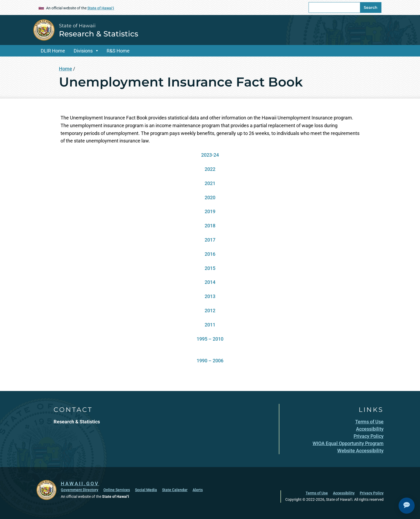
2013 (210, 296)
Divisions (83, 51)
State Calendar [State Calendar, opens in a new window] (175, 490)
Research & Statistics (99, 34)
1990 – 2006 (210, 361)
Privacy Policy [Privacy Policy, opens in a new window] (372, 493)
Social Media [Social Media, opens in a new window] (146, 490)
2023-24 (210, 155)
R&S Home (118, 51)
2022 (210, 169)
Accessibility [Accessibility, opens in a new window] (344, 493)
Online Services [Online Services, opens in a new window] (117, 490)
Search (371, 7)
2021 (210, 183)
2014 (210, 282)
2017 (210, 240)
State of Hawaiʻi (101, 8)
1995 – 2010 (210, 339)
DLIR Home (53, 51)
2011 (210, 325)
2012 (210, 311)
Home (65, 69)
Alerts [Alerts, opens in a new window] (198, 490)
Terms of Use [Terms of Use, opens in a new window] (317, 493)
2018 (210, 226)
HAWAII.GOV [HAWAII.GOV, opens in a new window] (80, 484)
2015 (210, 268)
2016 (210, 254)
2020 (210, 198)
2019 (210, 211)
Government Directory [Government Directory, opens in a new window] (80, 490)
